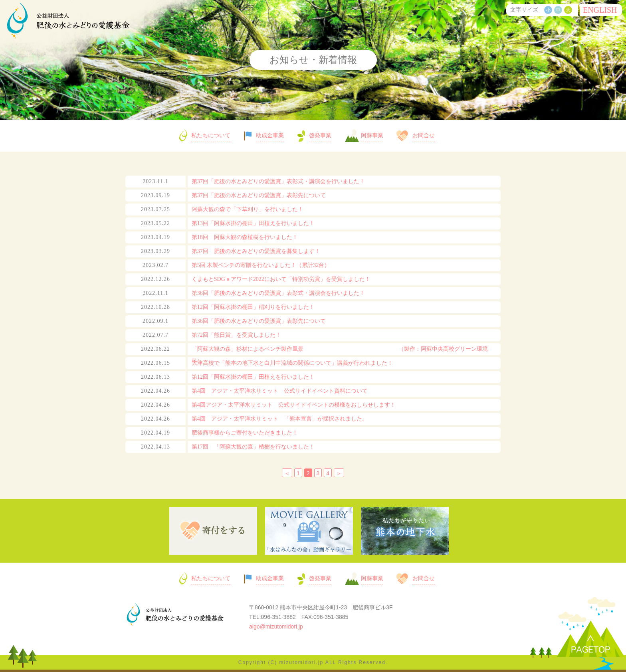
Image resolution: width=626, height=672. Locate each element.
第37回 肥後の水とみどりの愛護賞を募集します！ (256, 251)
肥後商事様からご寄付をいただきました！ (245, 433)
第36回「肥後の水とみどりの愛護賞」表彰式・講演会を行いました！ (278, 293)
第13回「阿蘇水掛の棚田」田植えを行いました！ (253, 223)
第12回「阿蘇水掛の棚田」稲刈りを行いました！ (253, 307)
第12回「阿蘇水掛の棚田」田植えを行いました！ (253, 377)
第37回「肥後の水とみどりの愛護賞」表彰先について (259, 195)
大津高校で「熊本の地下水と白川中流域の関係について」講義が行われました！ (292, 363)
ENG (600, 10)
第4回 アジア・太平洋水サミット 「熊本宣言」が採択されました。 (280, 419)
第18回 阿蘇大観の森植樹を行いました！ (245, 237)
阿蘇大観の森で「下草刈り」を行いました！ (248, 209)
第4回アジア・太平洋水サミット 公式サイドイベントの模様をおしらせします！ (294, 405)
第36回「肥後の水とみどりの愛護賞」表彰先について (259, 321)
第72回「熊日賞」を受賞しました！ (236, 335)
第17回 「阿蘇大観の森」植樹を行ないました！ (253, 447)
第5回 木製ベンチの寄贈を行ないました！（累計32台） (261, 265)
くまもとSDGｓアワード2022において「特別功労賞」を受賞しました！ (281, 279)
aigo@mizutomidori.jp (276, 627)
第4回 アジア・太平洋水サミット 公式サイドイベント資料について (280, 391)
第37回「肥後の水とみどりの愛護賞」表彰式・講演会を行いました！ (278, 181)
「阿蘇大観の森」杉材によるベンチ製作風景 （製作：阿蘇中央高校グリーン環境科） (340, 355)
